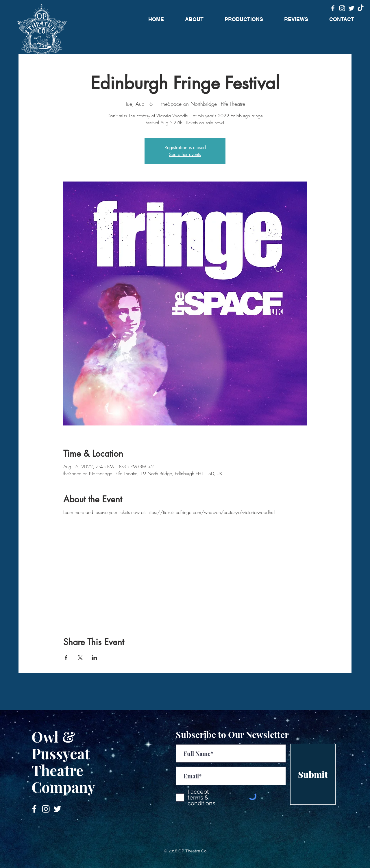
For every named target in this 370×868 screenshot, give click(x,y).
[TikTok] (361, 8)
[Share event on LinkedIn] (94, 658)
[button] (244, 19)
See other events (185, 154)
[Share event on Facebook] (66, 658)
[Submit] (313, 774)
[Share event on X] (80, 658)
